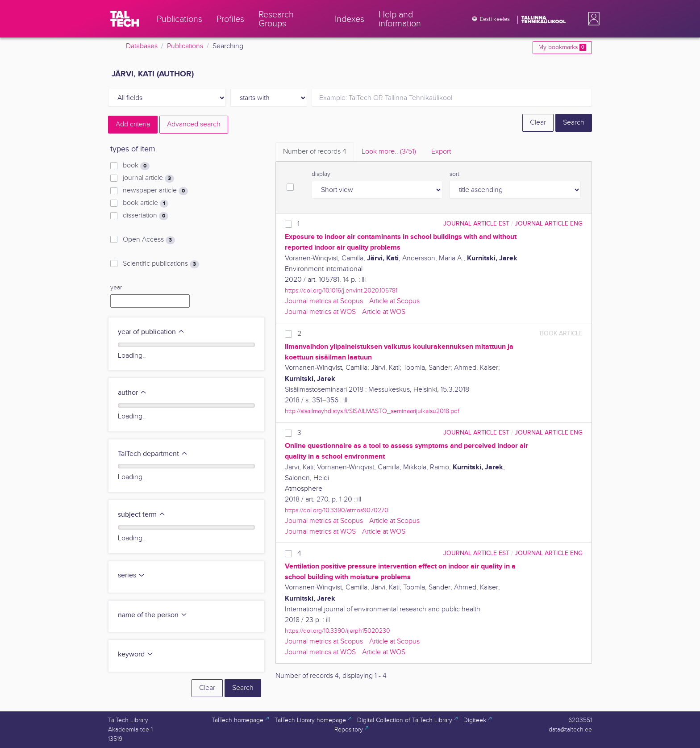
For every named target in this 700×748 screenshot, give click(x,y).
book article (146, 203)
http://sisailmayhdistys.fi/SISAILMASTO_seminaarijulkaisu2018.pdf (372, 411)
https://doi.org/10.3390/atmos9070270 (337, 510)
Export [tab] (441, 152)
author (132, 393)
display (321, 174)
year (116, 288)
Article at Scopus (394, 301)
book (136, 166)
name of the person (153, 615)
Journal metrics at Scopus (324, 301)
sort (454, 174)
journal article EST (476, 224)
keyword (136, 654)
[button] (592, 19)
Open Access (149, 240)
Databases (142, 46)
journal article (148, 178)
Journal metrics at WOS (320, 312)
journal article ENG (549, 224)
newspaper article (155, 191)
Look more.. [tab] (389, 152)
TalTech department (153, 454)
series (131, 575)
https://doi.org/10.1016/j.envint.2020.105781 (341, 290)
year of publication (151, 332)
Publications (185, 46)
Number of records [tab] (315, 152)
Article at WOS (384, 312)
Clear (538, 123)
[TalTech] (125, 19)
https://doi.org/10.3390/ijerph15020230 (337, 631)
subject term (142, 515)
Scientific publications (161, 264)
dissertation (146, 216)
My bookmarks (562, 47)
